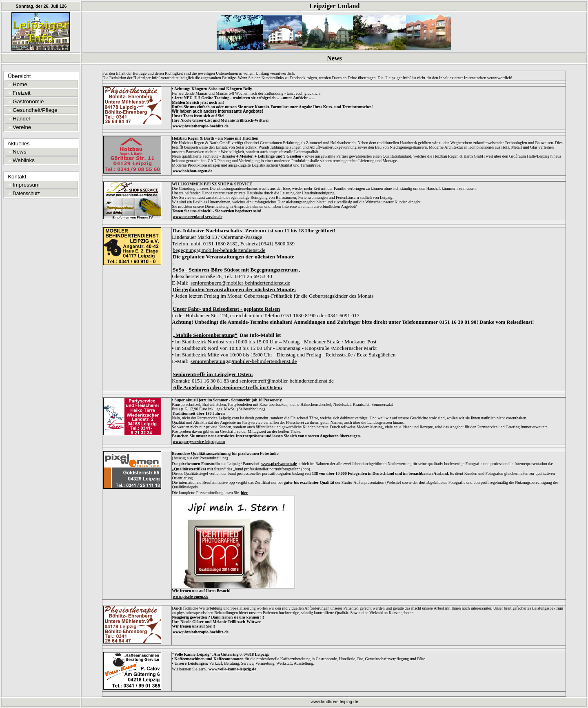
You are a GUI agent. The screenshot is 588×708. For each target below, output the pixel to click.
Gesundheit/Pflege (31, 110)
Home (16, 84)
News (16, 152)
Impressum (22, 185)
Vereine (18, 127)
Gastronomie (25, 101)
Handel (18, 119)
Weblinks (20, 160)
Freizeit (18, 93)
